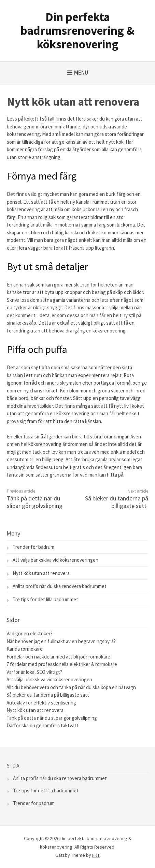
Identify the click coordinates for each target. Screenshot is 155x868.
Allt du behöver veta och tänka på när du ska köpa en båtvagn (71, 687)
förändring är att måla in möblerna (43, 225)
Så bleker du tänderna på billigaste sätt (117, 502)
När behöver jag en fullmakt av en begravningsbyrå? (61, 641)
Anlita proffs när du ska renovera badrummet (60, 586)
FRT (96, 855)
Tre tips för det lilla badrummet (45, 599)
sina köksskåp (22, 323)
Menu (81, 73)
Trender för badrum (33, 547)
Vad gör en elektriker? (30, 633)
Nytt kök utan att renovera (41, 573)
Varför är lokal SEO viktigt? (34, 672)
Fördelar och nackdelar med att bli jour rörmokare (58, 657)
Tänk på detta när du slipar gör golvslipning (35, 502)
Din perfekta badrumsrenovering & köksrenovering (77, 31)
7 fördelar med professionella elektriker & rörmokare (62, 664)
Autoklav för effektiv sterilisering (42, 703)
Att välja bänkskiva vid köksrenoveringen (55, 560)
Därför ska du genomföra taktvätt (43, 725)
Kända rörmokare (25, 649)
